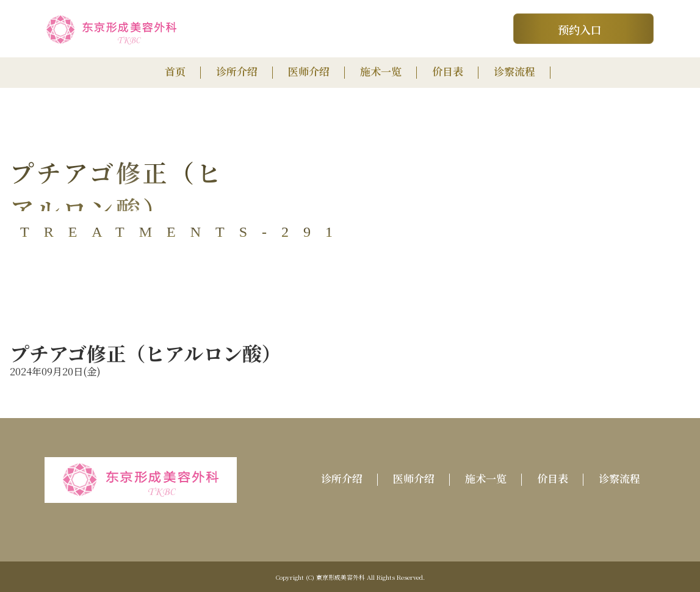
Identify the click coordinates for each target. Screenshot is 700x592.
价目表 (448, 71)
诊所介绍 (237, 71)
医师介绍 (309, 71)
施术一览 (381, 71)
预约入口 (580, 29)
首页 (175, 71)
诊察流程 (514, 71)
